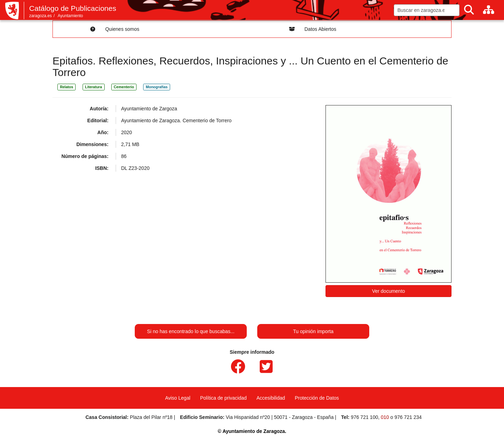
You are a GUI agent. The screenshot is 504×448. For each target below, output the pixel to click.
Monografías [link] (157, 87)
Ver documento (388, 291)
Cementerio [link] (124, 87)
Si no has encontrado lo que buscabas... (191, 331)
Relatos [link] (66, 87)
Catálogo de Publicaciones (73, 8)
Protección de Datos (317, 398)
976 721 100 (364, 417)
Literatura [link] (93, 87)
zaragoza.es (40, 16)
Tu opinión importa (313, 331)
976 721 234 (408, 417)
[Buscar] (469, 10)
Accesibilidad (271, 398)
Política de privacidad (223, 398)
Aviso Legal (178, 398)
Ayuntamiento (71, 16)
